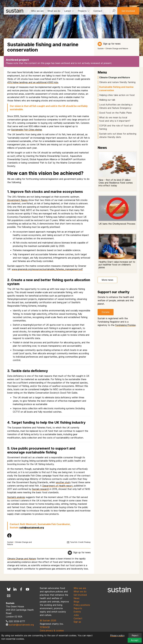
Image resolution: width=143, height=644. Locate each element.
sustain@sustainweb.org (21, 625)
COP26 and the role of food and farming (116, 127)
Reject (135, 635)
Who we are (37, 11)
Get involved (128, 11)
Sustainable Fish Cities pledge (27, 130)
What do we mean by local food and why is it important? (115, 119)
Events (77, 612)
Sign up (77, 622)
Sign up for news (112, 44)
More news (107, 280)
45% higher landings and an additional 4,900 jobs (33, 82)
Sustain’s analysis (16, 497)
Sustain (101, 49)
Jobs (76, 615)
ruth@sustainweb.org (32, 528)
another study (63, 482)
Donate (106, 312)
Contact (98, 11)
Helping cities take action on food (117, 95)
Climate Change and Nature (117, 49)
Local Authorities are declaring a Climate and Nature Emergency (116, 106)
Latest (69, 11)
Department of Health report (57, 486)
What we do (54, 11)
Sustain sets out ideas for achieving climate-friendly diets (118, 135)
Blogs (76, 602)
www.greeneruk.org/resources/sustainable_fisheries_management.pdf (47, 269)
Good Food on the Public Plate (115, 113)
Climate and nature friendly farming (117, 82)
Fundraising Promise (125, 325)
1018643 (44, 627)
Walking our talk (107, 100)
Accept (135, 640)
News (77, 598)
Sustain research (40, 489)
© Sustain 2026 (48, 620)
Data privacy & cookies (52, 631)
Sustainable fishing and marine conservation (116, 89)
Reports (78, 608)
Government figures (17, 200)
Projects (84, 11)
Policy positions (82, 605)
